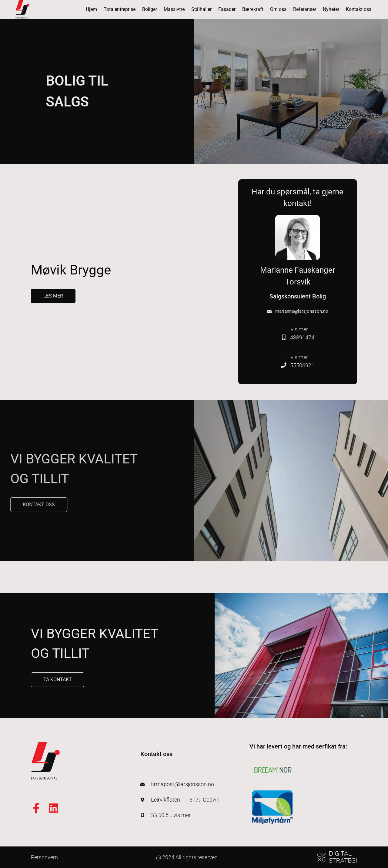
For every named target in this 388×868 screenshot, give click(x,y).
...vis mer (298, 334)
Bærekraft (253, 9)
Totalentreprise (120, 9)
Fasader (227, 9)
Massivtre (174, 9)
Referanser (305, 9)
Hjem (91, 9)
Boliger (150, 9)
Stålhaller (201, 9)
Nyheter (331, 9)
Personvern (44, 857)
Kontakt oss (359, 9)
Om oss (278, 9)
